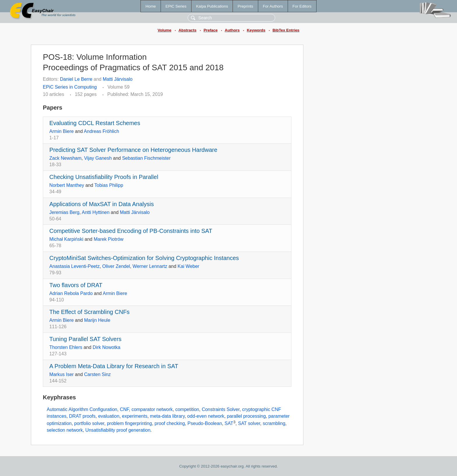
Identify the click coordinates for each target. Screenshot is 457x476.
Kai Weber (188, 266)
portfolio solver (89, 423)
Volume (165, 30)
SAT (229, 423)
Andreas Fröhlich (102, 131)
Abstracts (187, 30)
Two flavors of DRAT (76, 285)
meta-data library (167, 416)
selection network (65, 430)
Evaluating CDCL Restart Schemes (95, 123)
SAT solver (249, 423)
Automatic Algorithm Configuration (82, 409)
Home (151, 6)
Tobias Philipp (109, 185)
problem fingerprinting (130, 423)
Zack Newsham (65, 158)
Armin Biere (61, 131)
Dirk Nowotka (107, 347)
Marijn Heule (97, 320)
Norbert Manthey (67, 185)
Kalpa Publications (212, 6)
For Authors (273, 6)
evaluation (109, 416)
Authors (232, 30)
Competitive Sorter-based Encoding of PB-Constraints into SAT (131, 231)
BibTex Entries (286, 30)
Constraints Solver (221, 409)
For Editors (302, 6)
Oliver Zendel (116, 266)
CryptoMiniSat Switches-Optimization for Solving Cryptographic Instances (144, 258)
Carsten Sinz (98, 374)
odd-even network (206, 416)
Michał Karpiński (66, 239)
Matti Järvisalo (117, 79)
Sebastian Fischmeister (146, 158)
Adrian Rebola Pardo (71, 293)
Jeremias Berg (64, 212)
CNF (124, 409)
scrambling (274, 423)
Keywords (256, 30)
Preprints (245, 6)
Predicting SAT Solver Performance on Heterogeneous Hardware (133, 150)
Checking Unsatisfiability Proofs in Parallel (104, 177)
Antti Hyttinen (96, 212)
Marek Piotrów (108, 239)
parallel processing (246, 416)
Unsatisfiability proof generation (118, 430)
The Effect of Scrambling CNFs (89, 312)
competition (187, 409)
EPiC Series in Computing (70, 87)
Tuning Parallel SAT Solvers (85, 339)
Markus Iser (61, 374)
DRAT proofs (82, 416)
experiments (135, 416)
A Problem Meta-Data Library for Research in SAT (114, 366)
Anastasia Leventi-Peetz (74, 266)
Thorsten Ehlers (66, 347)
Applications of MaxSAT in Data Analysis (101, 204)
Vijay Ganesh (98, 158)
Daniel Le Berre (76, 79)
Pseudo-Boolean (205, 423)
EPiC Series (176, 6)
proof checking (170, 423)
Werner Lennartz (150, 266)
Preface (210, 30)
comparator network (152, 409)
